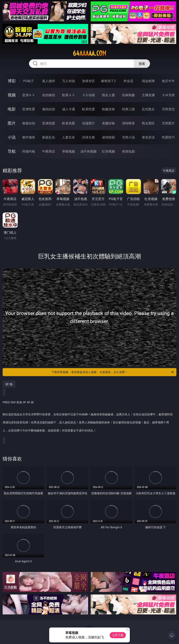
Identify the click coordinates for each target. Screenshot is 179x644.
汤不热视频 (88, 151)
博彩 (12, 81)
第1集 (9, 384)
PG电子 (29, 81)
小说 (12, 137)
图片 (12, 123)
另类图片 (168, 123)
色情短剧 (128, 151)
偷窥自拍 (29, 123)
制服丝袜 (108, 109)
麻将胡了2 (108, 81)
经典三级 (128, 109)
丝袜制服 (128, 95)
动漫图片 (88, 123)
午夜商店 (49, 151)
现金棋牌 (148, 81)
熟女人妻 (108, 95)
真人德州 (49, 81)
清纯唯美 (128, 123)
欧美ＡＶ (69, 95)
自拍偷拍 (49, 95)
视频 (12, 95)
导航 (12, 151)
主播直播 (148, 95)
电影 (12, 109)
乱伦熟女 (148, 109)
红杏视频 (108, 151)
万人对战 (69, 81)
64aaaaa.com (89, 53)
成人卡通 (69, 109)
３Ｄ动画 (88, 95)
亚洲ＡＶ (29, 95)
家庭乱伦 (49, 137)
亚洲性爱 (29, 109)
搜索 (142, 64)
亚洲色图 (49, 123)
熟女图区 (148, 123)
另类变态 (168, 109)
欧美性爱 (88, 109)
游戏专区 (88, 81)
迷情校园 (108, 137)
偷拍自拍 (49, 109)
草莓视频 (69, 151)
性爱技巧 (168, 137)
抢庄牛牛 (168, 81)
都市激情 (29, 137)
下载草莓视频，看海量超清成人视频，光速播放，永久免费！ (113, 372)
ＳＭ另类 (168, 95)
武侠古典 (88, 137)
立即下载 (118, 635)
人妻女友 (69, 137)
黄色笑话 (148, 137)
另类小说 (128, 137)
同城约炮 (29, 151)
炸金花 (128, 81)
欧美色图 (69, 123)
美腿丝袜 (108, 123)
